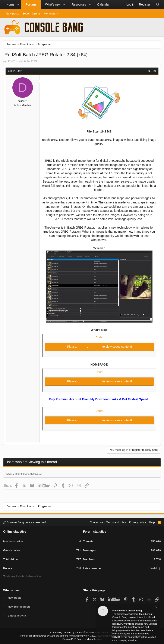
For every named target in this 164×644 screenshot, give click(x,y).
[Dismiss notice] (156, 608)
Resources (79, 4)
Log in (82, 347)
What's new (53, 4)
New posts (12, 14)
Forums (31, 4)
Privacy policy (137, 522)
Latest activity (17, 616)
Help (152, 522)
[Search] (158, 5)
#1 (155, 71)
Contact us (96, 522)
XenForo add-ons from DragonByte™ (70, 636)
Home (10, 4)
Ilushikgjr (155, 568)
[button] (18, 5)
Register (96, 347)
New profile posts (19, 606)
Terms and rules (116, 522)
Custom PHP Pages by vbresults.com (82, 639)
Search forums (31, 14)
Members (50, 14)
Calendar (103, 4)
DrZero (11, 61)
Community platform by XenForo (82, 632)
